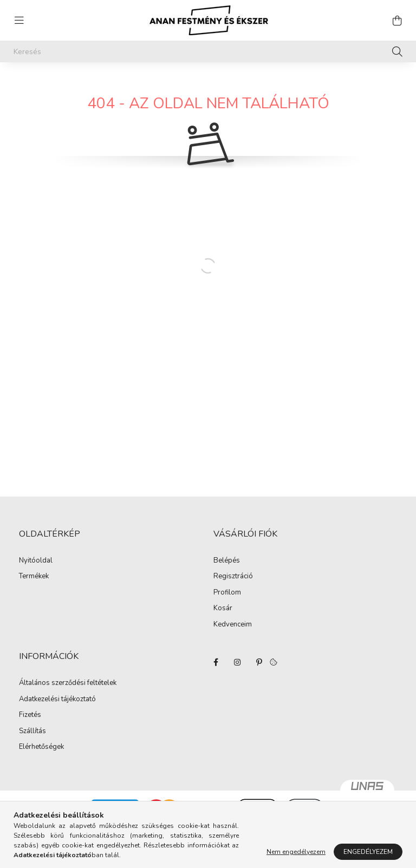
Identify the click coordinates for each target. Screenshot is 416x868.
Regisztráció (233, 577)
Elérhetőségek (41, 747)
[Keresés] (208, 51)
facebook (216, 662)
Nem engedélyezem (296, 852)
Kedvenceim (233, 625)
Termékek (34, 577)
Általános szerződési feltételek (68, 683)
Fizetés (30, 715)
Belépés (227, 561)
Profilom (227, 593)
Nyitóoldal (36, 561)
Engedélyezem (368, 852)
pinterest (259, 662)
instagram (237, 662)
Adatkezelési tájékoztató (57, 700)
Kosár (223, 609)
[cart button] (397, 21)
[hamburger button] (19, 21)
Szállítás (32, 732)
